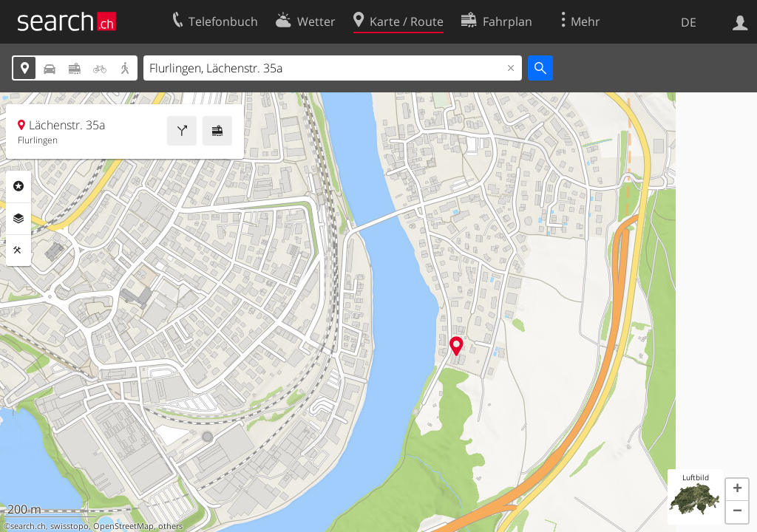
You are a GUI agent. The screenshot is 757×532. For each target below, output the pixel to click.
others (170, 526)
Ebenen (18, 219)
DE (689, 22)
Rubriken (18, 186)
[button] (737, 490)
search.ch (28, 526)
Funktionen (18, 250)
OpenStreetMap (123, 526)
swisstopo (69, 526)
